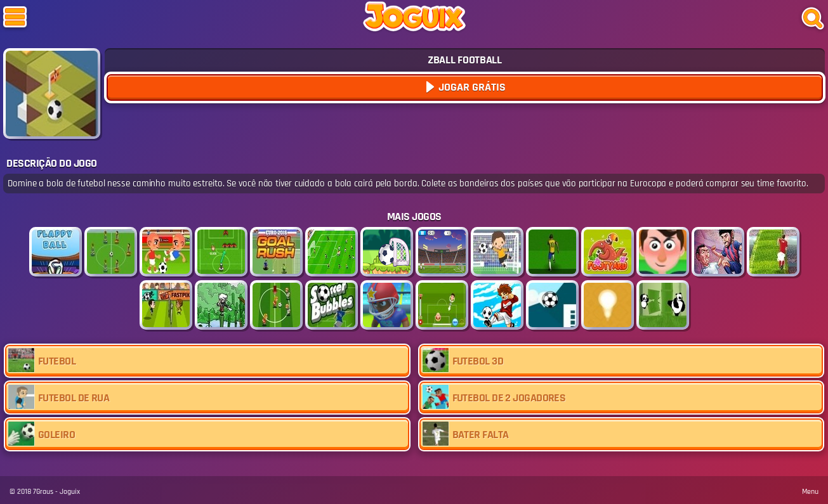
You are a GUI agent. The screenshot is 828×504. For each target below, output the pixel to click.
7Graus (43, 492)
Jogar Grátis (471, 87)
